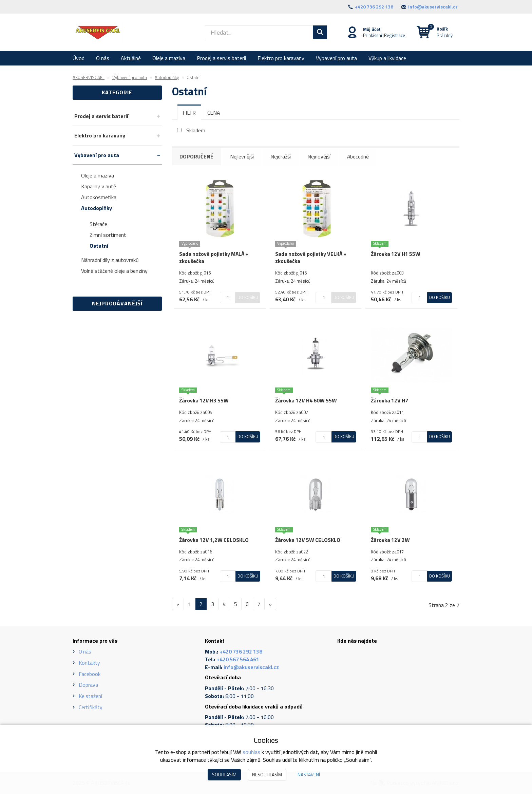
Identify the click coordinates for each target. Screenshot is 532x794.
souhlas (251, 752)
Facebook (90, 674)
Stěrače (98, 224)
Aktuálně (131, 58)
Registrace (394, 35)
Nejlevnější (243, 156)
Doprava (88, 685)
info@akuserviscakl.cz (433, 7)
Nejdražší (282, 156)
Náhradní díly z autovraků (110, 260)
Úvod (79, 58)
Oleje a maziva (169, 58)
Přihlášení (372, 35)
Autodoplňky (97, 208)
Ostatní (99, 246)
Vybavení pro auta (336, 58)
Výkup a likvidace (387, 58)
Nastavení (309, 774)
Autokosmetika (99, 197)
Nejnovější (320, 156)
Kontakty (90, 663)
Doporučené (197, 156)
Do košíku (248, 297)
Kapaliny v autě (99, 186)
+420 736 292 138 (374, 7)
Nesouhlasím (267, 774)
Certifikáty (91, 707)
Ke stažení (91, 697)
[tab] (189, 112)
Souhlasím (224, 774)
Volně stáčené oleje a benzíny (114, 271)
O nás (103, 58)
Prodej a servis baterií (221, 58)
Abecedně (360, 156)
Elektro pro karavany (281, 58)
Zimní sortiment (108, 235)
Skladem (196, 130)
